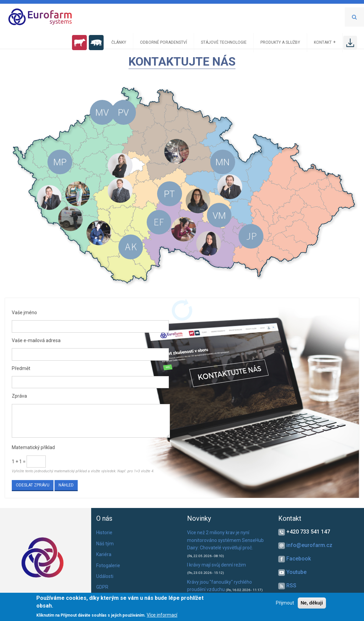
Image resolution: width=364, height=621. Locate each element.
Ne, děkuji (312, 603)
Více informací (162, 615)
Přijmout (285, 603)
